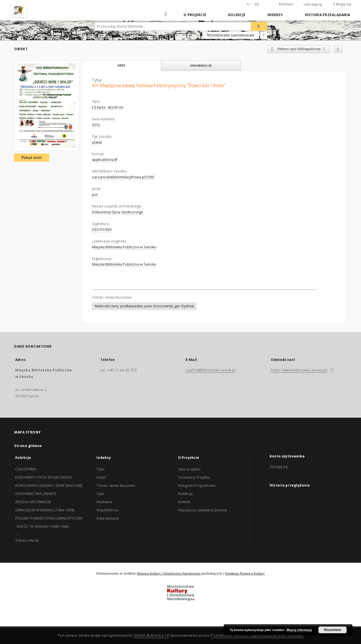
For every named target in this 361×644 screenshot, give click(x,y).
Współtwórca (107, 510)
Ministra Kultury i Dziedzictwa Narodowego (169, 573)
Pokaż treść (32, 158)
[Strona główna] (166, 15)
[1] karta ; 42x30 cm (108, 107)
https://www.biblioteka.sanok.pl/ (299, 370)
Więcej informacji (299, 630)
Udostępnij (313, 5)
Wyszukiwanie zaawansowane (231, 35)
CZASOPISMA (26, 469)
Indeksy (275, 15)
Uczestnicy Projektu (194, 477)
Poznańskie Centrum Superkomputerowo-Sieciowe (257, 635)
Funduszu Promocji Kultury (245, 573)
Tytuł (100, 469)
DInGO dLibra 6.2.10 (151, 635)
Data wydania (108, 518)
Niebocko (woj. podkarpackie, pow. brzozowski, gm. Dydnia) (144, 306)
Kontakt (184, 502)
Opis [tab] (121, 65)
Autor (101, 477)
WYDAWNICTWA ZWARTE (36, 494)
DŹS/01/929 (102, 230)
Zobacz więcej (27, 540)
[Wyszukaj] (259, 26)
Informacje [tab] (201, 65)
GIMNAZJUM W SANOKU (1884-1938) (45, 510)
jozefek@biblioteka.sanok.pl (211, 370)
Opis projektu (189, 469)
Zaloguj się (342, 4)
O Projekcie (195, 15)
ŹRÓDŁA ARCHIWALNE (33, 502)
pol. (95, 195)
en (257, 4)
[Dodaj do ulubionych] (338, 49)
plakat (97, 142)
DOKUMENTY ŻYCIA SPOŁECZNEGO (44, 477)
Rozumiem (333, 630)
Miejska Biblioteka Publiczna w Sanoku (124, 247)
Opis (100, 494)
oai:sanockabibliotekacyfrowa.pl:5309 (123, 177)
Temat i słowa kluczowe (116, 486)
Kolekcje (237, 15)
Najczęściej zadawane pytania (202, 510)
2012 (96, 125)
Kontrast (286, 4)
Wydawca (104, 502)
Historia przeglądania (327, 15)
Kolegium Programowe (197, 486)
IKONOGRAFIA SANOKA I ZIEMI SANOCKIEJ (49, 486)
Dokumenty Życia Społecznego (118, 212)
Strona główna (28, 446)
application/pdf (105, 160)
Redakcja (185, 494)
